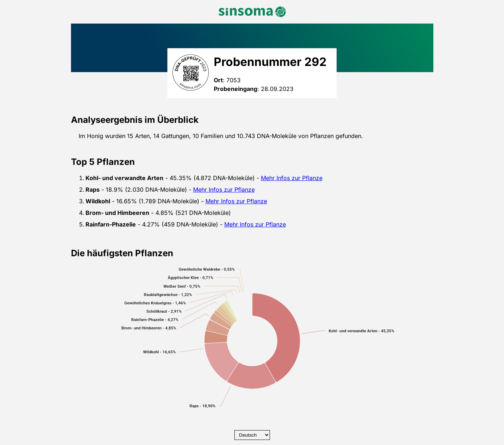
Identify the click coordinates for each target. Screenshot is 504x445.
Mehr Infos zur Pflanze (292, 178)
